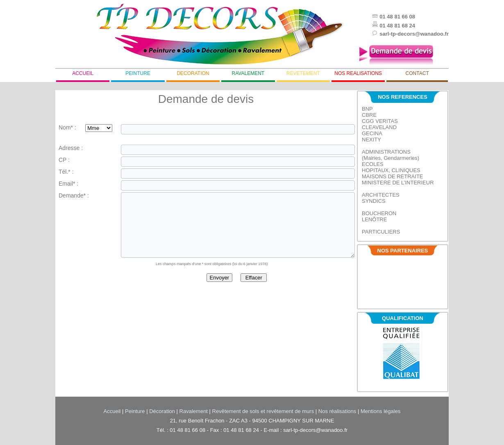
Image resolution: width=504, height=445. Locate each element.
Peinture (135, 411)
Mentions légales (381, 411)
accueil (83, 73)
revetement (303, 73)
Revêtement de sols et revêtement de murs (263, 411)
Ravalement (194, 411)
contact (417, 73)
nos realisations (358, 73)
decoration (193, 73)
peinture (138, 73)
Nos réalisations (337, 411)
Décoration (162, 411)
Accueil (112, 411)
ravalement (248, 73)
